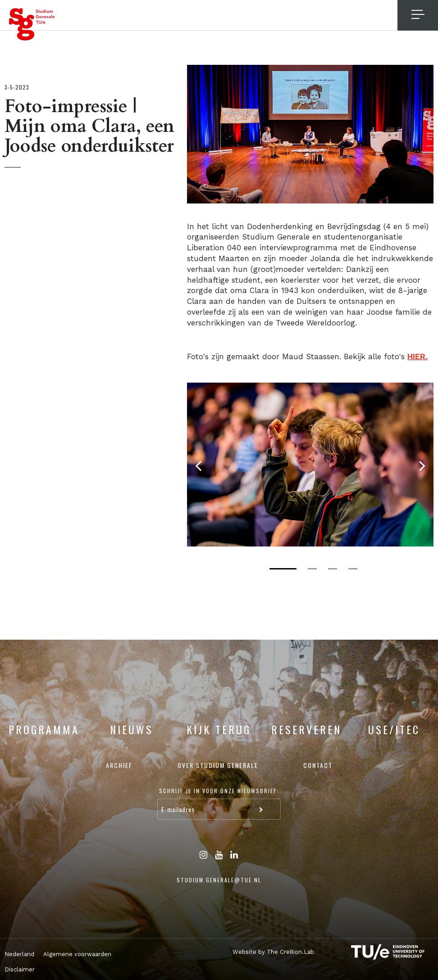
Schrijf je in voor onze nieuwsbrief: (219, 791)
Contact (318, 765)
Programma (44, 729)
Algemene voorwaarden (77, 954)
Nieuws (132, 729)
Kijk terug (219, 729)
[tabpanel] (310, 465)
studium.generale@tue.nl (219, 880)
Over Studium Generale (218, 765)
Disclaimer (20, 969)
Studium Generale (32, 24)
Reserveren (306, 729)
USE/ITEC (394, 729)
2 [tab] (312, 569)
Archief (119, 765)
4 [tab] (353, 569)
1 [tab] (283, 569)
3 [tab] (333, 569)
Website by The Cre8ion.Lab (273, 952)
